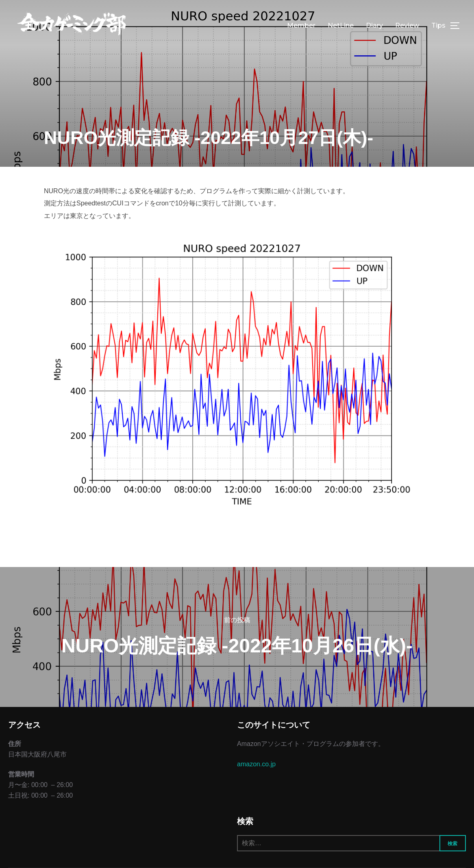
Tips (438, 25)
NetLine (341, 25)
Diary (374, 25)
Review (407, 25)
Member (301, 25)
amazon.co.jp (256, 764)
